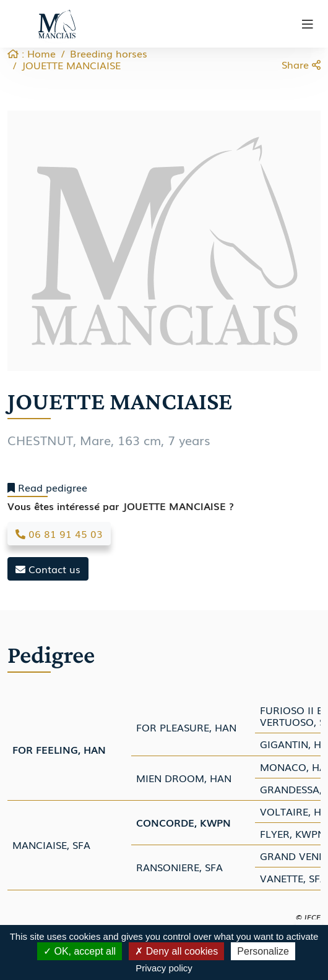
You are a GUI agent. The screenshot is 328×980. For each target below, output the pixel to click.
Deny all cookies (176, 951)
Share (301, 64)
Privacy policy (164, 968)
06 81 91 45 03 (59, 534)
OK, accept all (80, 951)
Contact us (48, 569)
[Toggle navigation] (308, 24)
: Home (32, 53)
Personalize (263, 951)
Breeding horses (109, 53)
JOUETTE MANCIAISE (71, 65)
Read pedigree (47, 488)
